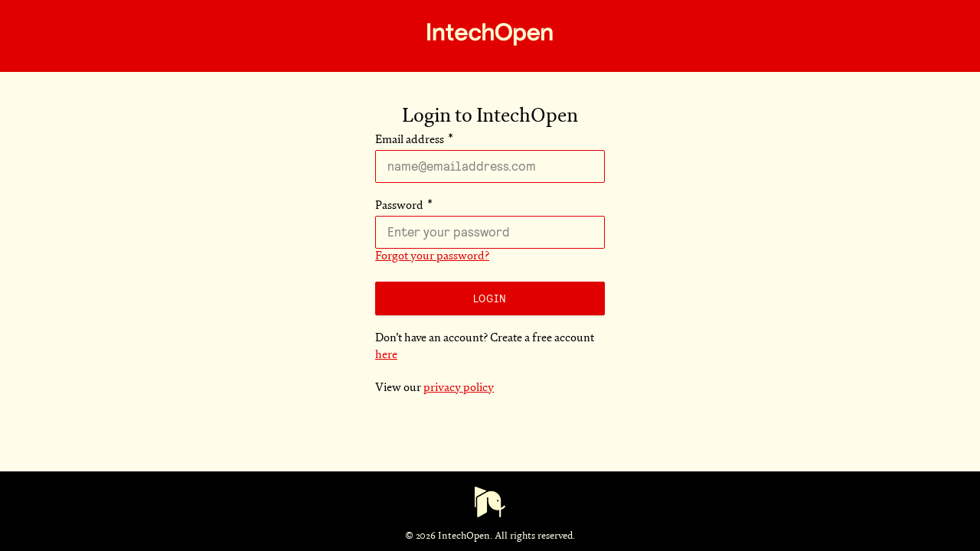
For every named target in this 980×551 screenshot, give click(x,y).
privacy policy (459, 388)
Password (399, 206)
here (386, 355)
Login (490, 298)
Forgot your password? (432, 257)
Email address (410, 140)
